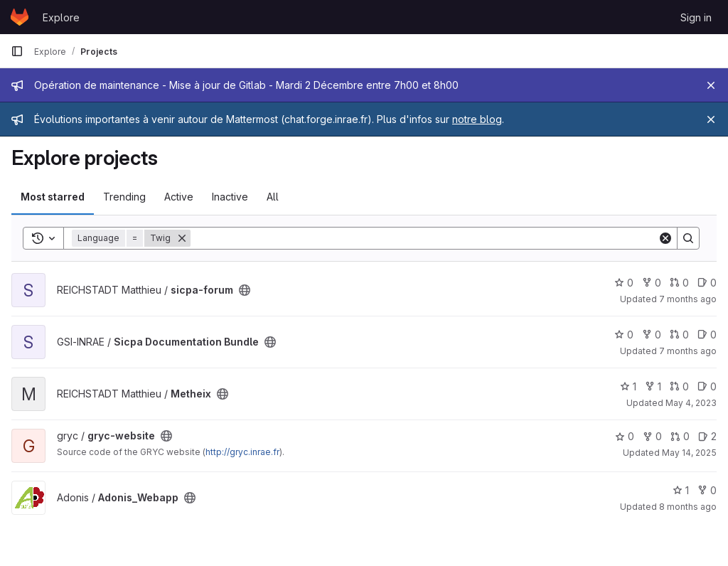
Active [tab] (179, 197)
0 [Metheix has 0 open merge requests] (679, 386)
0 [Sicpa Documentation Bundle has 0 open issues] (707, 335)
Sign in (696, 17)
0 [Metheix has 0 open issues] (707, 386)
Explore (61, 17)
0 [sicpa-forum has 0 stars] (624, 283)
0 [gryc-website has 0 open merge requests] (680, 436)
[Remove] (182, 238)
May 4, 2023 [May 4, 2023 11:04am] (691, 403)
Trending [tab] (124, 197)
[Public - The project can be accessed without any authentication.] (245, 290)
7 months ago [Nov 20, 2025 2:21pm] (688, 299)
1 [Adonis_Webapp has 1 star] (681, 490)
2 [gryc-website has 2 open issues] (707, 436)
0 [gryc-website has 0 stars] (625, 436)
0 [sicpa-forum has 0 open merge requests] (679, 283)
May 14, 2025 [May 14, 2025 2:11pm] (689, 453)
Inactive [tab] (230, 197)
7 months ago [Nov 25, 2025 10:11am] (688, 351)
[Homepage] (20, 17)
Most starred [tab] (53, 197)
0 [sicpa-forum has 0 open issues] (707, 283)
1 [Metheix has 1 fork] (653, 386)
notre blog (477, 119)
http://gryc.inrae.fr (242, 452)
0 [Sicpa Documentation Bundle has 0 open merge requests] (679, 335)
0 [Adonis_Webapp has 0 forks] (707, 490)
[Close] (711, 85)
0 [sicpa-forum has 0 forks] (652, 283)
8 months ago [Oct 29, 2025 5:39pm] (688, 507)
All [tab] (273, 197)
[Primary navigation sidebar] (17, 51)
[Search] (424, 238)
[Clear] (665, 238)
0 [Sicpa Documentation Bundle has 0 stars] (624, 335)
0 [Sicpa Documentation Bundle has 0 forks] (652, 335)
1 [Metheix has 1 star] (628, 386)
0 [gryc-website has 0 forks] (652, 436)
